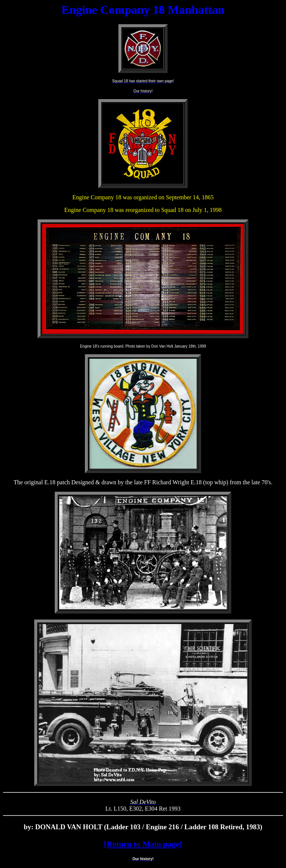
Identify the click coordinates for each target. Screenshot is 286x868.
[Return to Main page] (143, 844)
